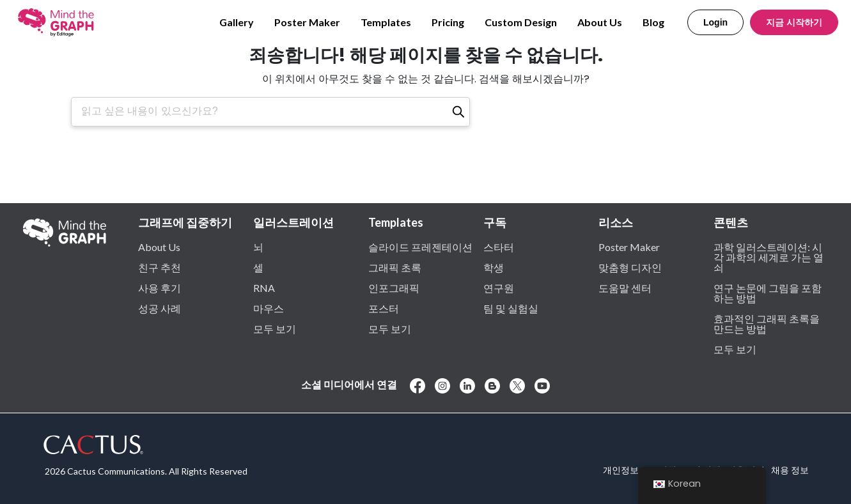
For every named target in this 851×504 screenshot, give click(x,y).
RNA (264, 287)
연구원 (499, 287)
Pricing (448, 22)
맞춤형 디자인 (630, 267)
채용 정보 (790, 470)
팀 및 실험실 (511, 308)
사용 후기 (160, 287)
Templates (386, 22)
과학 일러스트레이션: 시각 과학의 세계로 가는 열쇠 (769, 257)
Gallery (237, 22)
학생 (494, 267)
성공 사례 (160, 308)
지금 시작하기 (794, 22)
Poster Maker (307, 22)
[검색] (458, 112)
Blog (653, 22)
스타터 (499, 247)
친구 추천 (160, 267)
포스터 (384, 308)
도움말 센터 (625, 287)
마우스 (269, 308)
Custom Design (521, 22)
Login (715, 22)
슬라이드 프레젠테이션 (420, 247)
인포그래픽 (394, 287)
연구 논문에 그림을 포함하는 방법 (768, 293)
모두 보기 (275, 328)
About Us (600, 22)
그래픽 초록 (395, 267)
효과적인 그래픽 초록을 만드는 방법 (767, 323)
